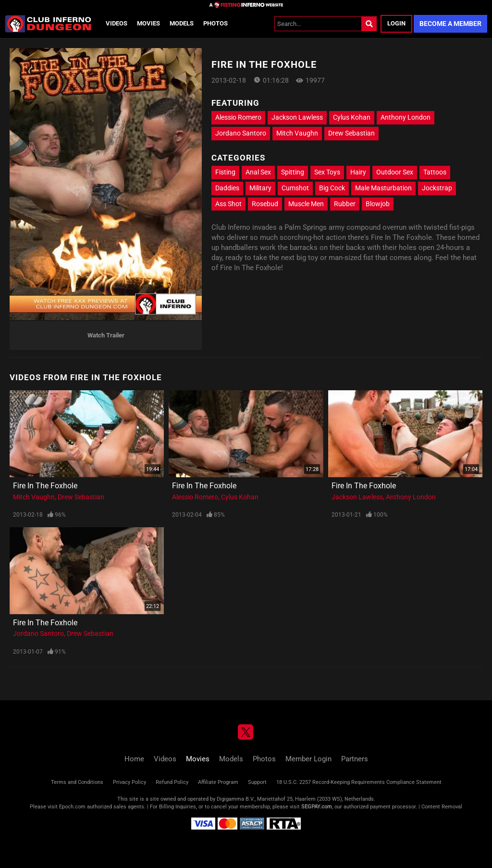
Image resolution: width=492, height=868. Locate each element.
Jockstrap (437, 188)
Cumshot (295, 188)
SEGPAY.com (317, 807)
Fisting (225, 172)
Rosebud (265, 204)
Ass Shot (228, 204)
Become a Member (450, 24)
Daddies (227, 188)
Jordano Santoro (241, 133)
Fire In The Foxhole (45, 486)
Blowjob (378, 204)
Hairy (358, 172)
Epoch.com (72, 807)
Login (396, 23)
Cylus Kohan (352, 117)
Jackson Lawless (297, 117)
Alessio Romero (238, 117)
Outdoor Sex (395, 172)
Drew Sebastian (351, 133)
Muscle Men (306, 204)
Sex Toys (327, 172)
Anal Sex (258, 172)
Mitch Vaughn (297, 133)
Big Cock (332, 188)
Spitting (293, 172)
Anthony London (406, 117)
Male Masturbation (383, 188)
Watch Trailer (106, 335)
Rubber (345, 204)
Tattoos (435, 172)
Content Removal (442, 807)
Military (260, 188)
